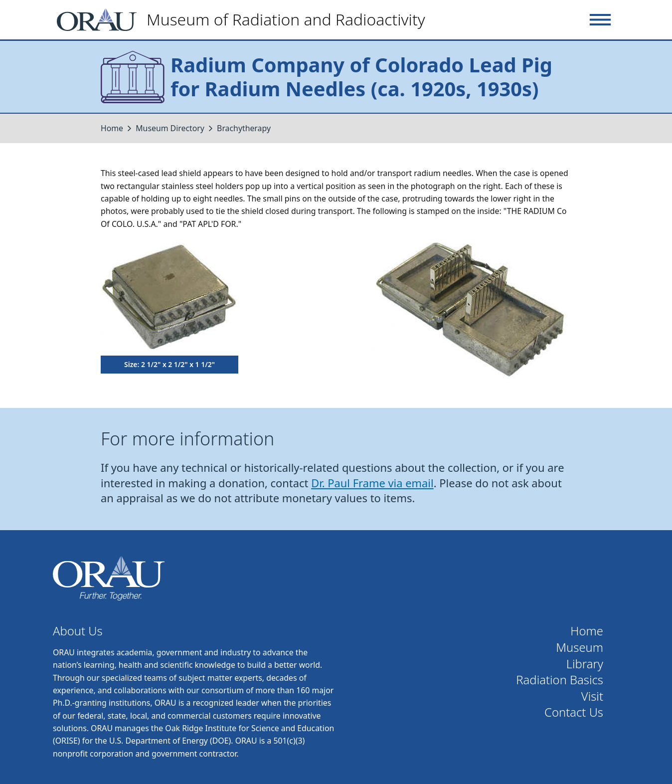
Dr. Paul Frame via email (372, 483)
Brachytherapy (244, 128)
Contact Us (574, 712)
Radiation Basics (560, 680)
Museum (580, 648)
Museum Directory (170, 128)
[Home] (245, 20)
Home (112, 128)
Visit (592, 696)
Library (585, 664)
